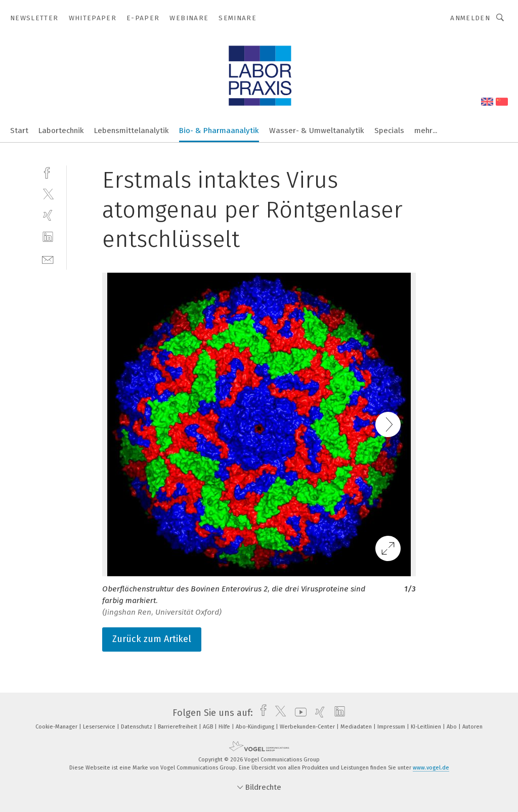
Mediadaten (357, 727)
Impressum (392, 727)
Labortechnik (61, 131)
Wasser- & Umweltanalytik (317, 131)
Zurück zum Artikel (152, 639)
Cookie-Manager (57, 727)
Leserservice (100, 727)
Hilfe (225, 727)
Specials (389, 131)
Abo (452, 727)
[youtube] (298, 713)
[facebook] (48, 172)
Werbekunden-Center (308, 727)
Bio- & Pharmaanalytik (219, 131)
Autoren (472, 727)
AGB (209, 727)
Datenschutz (137, 727)
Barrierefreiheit (178, 727)
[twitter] (48, 194)
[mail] (48, 259)
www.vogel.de (431, 768)
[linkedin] (48, 237)
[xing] (48, 215)
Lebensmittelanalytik (132, 131)
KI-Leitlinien (427, 727)
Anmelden (470, 18)
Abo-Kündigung (256, 727)
